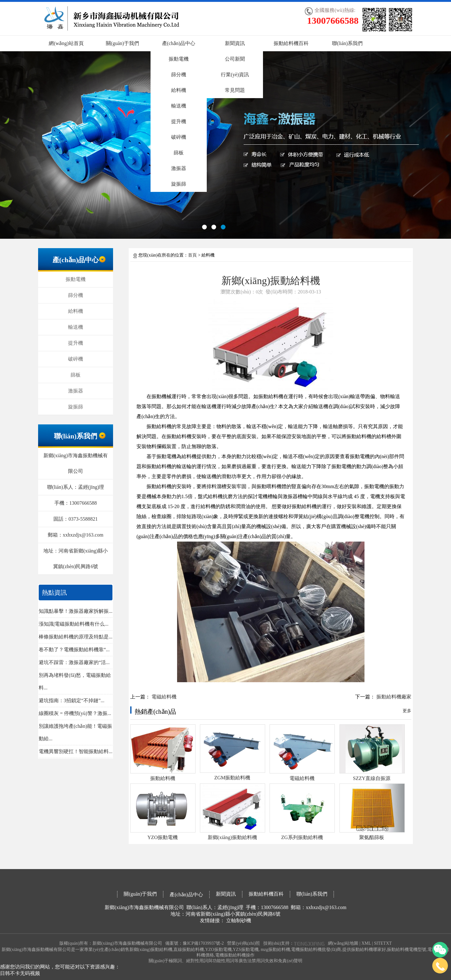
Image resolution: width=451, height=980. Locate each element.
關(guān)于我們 (122, 43)
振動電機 (179, 59)
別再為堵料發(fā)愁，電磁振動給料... (75, 681)
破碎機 (179, 137)
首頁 (192, 255)
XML (366, 943)
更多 (407, 711)
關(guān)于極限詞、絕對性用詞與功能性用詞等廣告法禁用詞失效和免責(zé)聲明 (225, 961)
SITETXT (383, 943)
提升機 (179, 121)
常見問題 (235, 90)
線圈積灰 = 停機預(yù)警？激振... (75, 713)
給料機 (179, 90)
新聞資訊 (235, 43)
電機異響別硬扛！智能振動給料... (76, 751)
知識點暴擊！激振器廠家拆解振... (76, 611)
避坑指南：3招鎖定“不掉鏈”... (72, 700)
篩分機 (179, 75)
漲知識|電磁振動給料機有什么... (74, 624)
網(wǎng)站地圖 (343, 943)
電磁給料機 (164, 697)
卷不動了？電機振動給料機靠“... (74, 650)
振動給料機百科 (291, 43)
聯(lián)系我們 (347, 43)
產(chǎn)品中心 (179, 43)
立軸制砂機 (239, 920)
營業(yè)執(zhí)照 (243, 943)
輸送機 (179, 106)
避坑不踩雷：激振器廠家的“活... (74, 662)
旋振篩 (179, 184)
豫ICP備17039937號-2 (203, 943)
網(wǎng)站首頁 (66, 43)
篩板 (179, 153)
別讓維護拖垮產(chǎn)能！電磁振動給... (75, 732)
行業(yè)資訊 (235, 75)
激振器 (179, 168)
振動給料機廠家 (394, 697)
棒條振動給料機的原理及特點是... (76, 637)
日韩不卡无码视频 (20, 973)
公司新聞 (235, 59)
